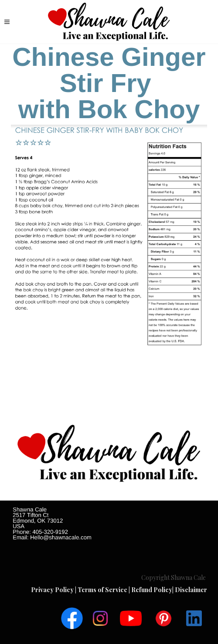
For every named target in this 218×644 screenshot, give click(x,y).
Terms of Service (103, 590)
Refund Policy (152, 590)
